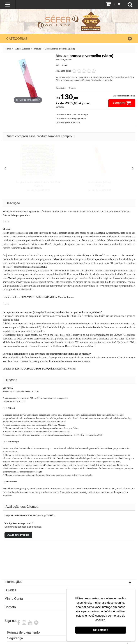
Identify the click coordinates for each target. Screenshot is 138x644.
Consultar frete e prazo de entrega (72, 114)
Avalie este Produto (18, 535)
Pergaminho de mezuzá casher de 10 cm (39, 182)
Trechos (72, 88)
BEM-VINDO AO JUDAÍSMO (37, 297)
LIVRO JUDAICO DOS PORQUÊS (35, 369)
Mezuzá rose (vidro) (99, 182)
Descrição (60, 88)
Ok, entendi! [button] (101, 630)
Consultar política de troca (68, 122)
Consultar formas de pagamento (71, 118)
